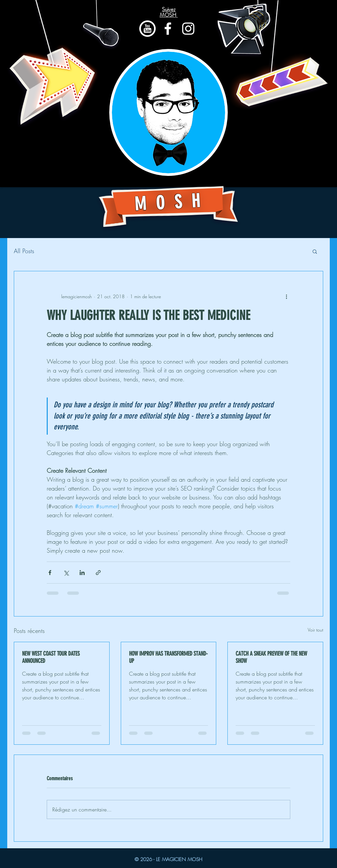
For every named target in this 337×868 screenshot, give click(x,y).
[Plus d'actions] (286, 296)
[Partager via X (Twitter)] (66, 573)
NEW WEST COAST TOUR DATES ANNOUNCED (51, 657)
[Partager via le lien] (98, 573)
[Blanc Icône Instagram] (188, 29)
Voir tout (315, 630)
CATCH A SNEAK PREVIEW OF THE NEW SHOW (271, 657)
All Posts (24, 251)
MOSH (172, 203)
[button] (315, 251)
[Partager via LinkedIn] (82, 573)
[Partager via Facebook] (50, 573)
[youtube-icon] (147, 29)
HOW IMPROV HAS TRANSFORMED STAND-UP (168, 657)
